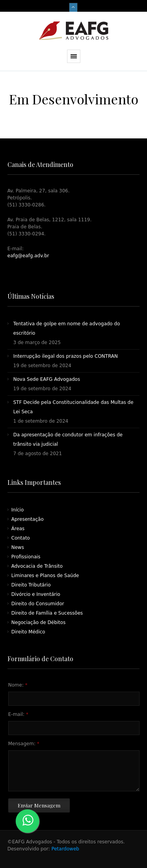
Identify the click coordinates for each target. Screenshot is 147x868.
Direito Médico (28, 632)
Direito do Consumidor (38, 604)
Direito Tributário (31, 585)
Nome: (18, 685)
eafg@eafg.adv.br (28, 256)
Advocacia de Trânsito (37, 566)
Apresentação (27, 519)
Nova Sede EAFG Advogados (47, 379)
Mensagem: (24, 744)
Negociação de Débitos (38, 622)
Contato (21, 538)
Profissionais (26, 557)
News (18, 547)
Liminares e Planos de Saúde (45, 576)
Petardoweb (64, 849)
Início (18, 510)
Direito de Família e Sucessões (47, 613)
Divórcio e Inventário (36, 594)
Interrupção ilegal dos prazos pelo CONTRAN (66, 356)
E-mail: (18, 714)
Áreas (18, 529)
